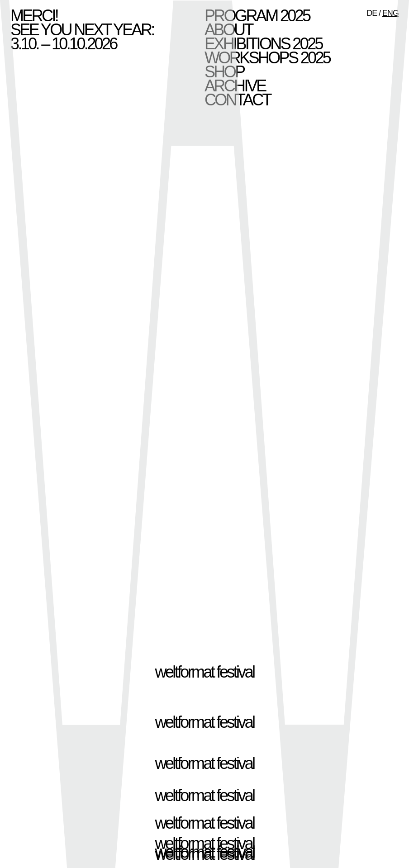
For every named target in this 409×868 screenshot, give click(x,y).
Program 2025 (257, 16)
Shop (224, 72)
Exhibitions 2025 (263, 44)
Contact (238, 100)
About (228, 30)
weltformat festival (205, 672)
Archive (235, 86)
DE (372, 13)
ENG (390, 13)
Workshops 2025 (267, 58)
